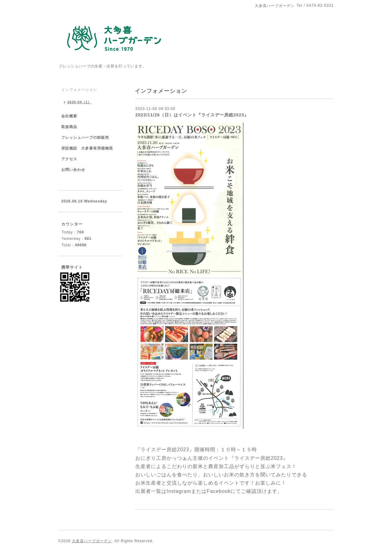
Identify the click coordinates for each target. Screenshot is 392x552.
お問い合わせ (73, 170)
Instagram (179, 491)
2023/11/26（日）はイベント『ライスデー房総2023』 (192, 115)
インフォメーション (79, 90)
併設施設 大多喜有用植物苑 (87, 148)
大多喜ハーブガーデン (92, 541)
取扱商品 (69, 127)
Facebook (219, 491)
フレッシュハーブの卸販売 (85, 138)
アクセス (69, 159)
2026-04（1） (79, 102)
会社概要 (69, 116)
